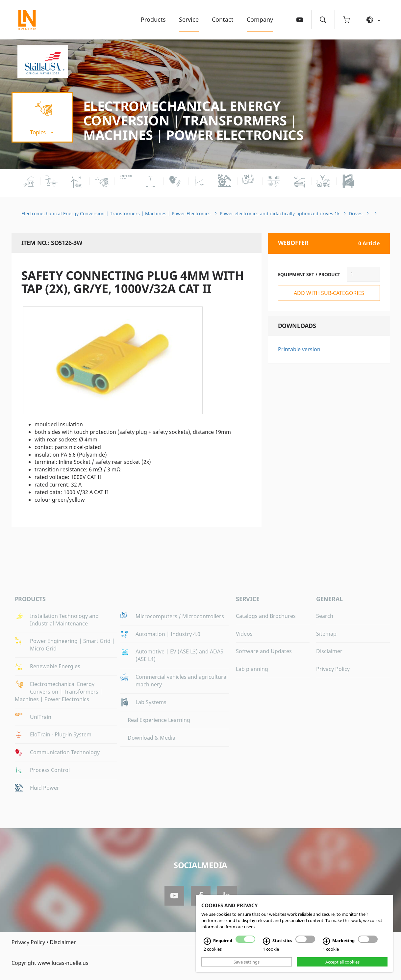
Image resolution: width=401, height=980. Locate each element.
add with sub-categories (329, 293)
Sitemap (326, 634)
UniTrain (41, 717)
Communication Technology (65, 752)
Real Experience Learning (159, 720)
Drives (356, 213)
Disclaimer (329, 651)
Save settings (247, 962)
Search (325, 616)
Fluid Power (45, 788)
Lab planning (252, 669)
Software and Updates (264, 651)
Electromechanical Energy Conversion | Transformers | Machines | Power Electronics (193, 120)
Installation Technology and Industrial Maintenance (64, 620)
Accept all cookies (342, 962)
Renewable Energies (55, 666)
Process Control (50, 770)
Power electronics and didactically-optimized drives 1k (280, 213)
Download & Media (151, 738)
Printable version (299, 349)
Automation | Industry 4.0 (168, 634)
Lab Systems (151, 702)
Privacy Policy (333, 669)
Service (189, 19)
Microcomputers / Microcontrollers (180, 616)
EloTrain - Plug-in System (61, 734)
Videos (244, 634)
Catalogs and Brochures (266, 616)
